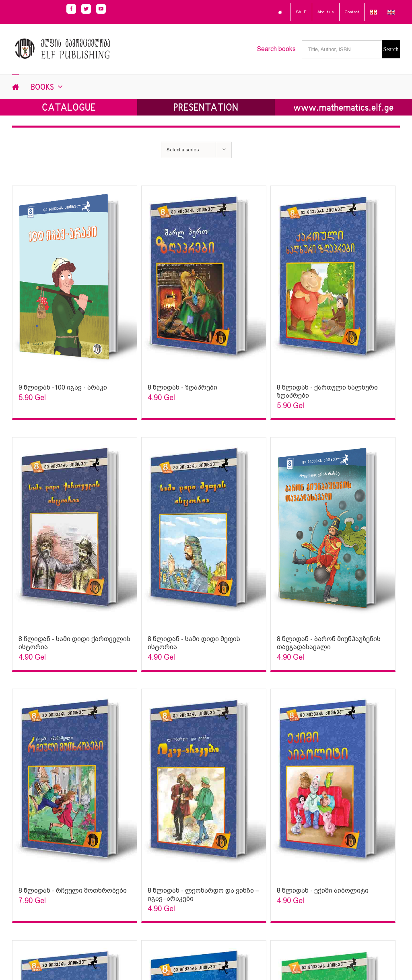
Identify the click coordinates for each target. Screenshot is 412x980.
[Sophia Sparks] (75, 281)
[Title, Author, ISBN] (342, 49)
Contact (352, 12)
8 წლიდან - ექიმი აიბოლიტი (323, 890)
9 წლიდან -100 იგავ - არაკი (63, 387)
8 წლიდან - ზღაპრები (182, 387)
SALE (301, 12)
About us (326, 12)
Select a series (183, 150)
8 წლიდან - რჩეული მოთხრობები (73, 890)
